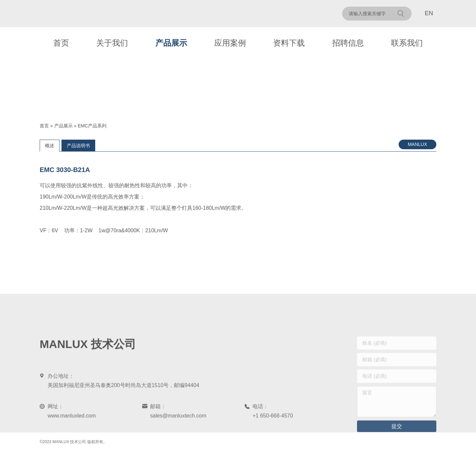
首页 (61, 43)
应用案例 (230, 43)
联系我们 (407, 43)
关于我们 (112, 43)
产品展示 (171, 43)
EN (429, 13)
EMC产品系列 (92, 126)
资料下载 (289, 43)
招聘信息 (348, 43)
